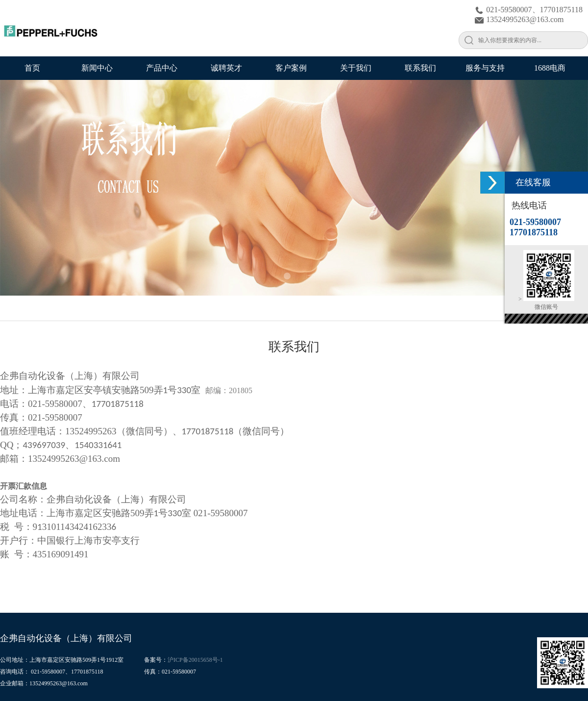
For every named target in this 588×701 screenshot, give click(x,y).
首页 (32, 68)
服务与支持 (485, 68)
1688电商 (550, 68)
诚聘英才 (226, 68)
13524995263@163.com (519, 19)
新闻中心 (97, 68)
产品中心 (162, 68)
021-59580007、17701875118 (529, 10)
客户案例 (291, 68)
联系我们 (420, 68)
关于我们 (356, 68)
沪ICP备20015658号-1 (195, 660)
